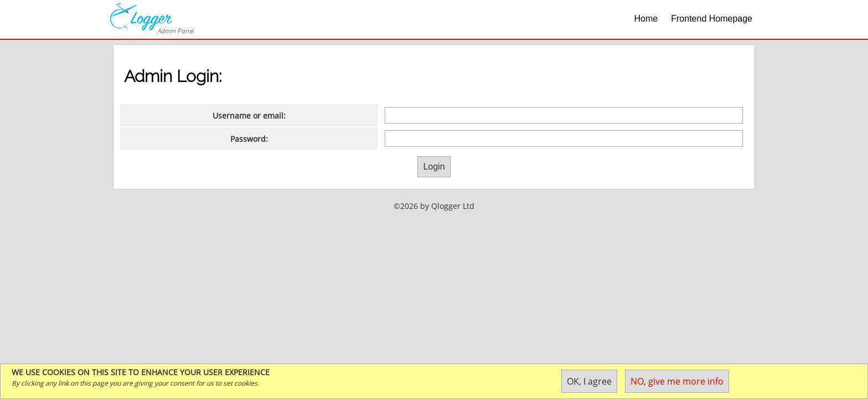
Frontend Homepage (712, 19)
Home (646, 19)
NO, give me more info (677, 381)
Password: (249, 139)
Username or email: (249, 116)
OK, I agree (589, 381)
